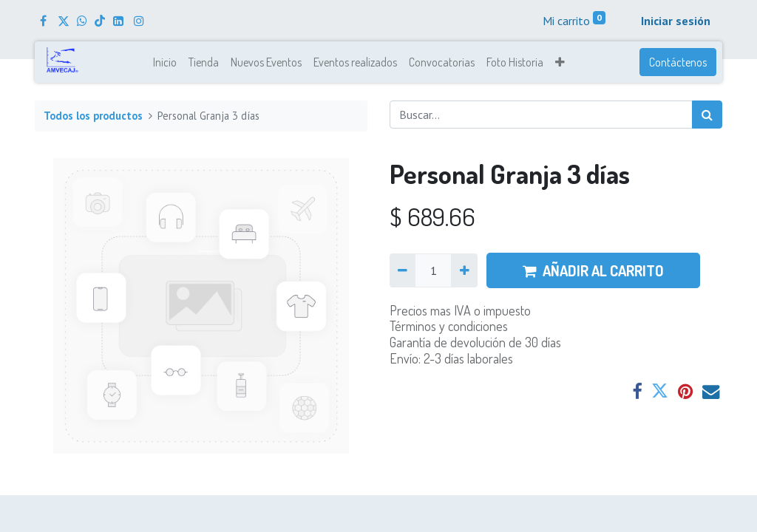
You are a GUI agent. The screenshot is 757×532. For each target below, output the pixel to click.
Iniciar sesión (676, 21)
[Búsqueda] (707, 115)
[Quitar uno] (403, 270)
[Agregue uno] (464, 270)
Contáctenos (678, 62)
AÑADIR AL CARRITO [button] (593, 270)
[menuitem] (165, 62)
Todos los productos (93, 116)
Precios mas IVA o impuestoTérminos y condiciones (460, 318)
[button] (560, 62)
